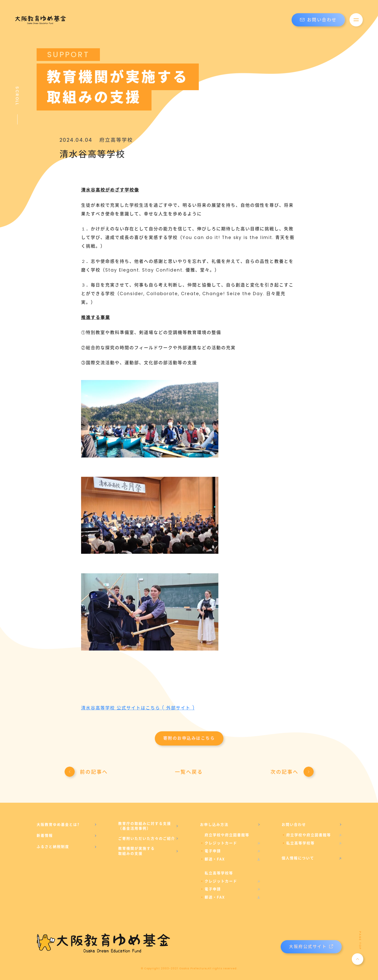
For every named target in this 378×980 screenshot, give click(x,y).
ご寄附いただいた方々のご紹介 (147, 839)
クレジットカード (221, 843)
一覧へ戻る (189, 772)
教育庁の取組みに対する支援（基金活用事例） (145, 826)
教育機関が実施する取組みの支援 (137, 851)
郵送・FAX (215, 859)
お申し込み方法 (214, 825)
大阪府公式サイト (311, 947)
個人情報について (298, 858)
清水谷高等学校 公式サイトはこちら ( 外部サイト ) (138, 708)
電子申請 (213, 851)
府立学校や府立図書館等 (309, 835)
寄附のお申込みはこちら (189, 738)
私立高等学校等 (300, 843)
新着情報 (45, 835)
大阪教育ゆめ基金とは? (58, 825)
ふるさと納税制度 (53, 847)
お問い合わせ (318, 20)
